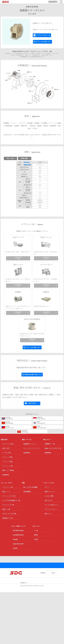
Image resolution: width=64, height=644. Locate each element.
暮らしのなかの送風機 (30, 482)
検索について (48, 506)
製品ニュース (6, 487)
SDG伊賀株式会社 (18, 550)
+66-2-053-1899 (9, 400)
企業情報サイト (50, 429)
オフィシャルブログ (9, 495)
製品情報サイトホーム (30, 425)
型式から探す (6, 430)
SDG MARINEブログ (7, 534)
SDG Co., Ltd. (32, 627)
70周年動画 (27, 490)
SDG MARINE (5, 467)
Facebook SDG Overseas (18, 574)
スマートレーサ (7, 451)
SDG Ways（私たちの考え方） (53, 437)
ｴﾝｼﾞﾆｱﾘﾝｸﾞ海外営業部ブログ (11, 503)
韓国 (36, 558)
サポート (47, 479)
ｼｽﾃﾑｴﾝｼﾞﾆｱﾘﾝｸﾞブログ (9, 526)
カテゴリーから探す (8, 425)
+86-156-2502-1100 (41, 409)
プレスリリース (7, 482)
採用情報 (48, 444)
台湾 (36, 566)
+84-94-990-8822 (9, 405)
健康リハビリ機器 (8, 459)
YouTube (15, 582)
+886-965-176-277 (10, 409)
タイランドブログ (8, 511)
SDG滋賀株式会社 (18, 558)
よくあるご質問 (49, 488)
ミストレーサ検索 (7, 438)
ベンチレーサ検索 (7, 443)
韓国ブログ (6, 518)
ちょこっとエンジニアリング (32, 430)
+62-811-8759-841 (41, 400)
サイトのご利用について (51, 497)
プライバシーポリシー (51, 501)
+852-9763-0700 (25, 413)
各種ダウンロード (50, 483)
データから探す (7, 434)
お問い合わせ (48, 492)
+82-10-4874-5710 (41, 405)
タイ (36, 550)
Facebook (15, 566)
